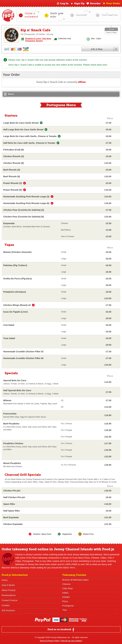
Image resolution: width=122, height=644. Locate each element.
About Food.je (9, 590)
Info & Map (97, 49)
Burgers (40, 41)
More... (73, 568)
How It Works (8, 585)
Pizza (65, 601)
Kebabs (66, 597)
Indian (65, 593)
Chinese (66, 584)
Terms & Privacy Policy (49, 641)
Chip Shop (47, 39)
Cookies (6, 605)
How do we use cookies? (72, 641)
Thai (64, 610)
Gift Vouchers (8, 610)
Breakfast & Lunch (33, 39)
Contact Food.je (10, 600)
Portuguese (30, 41)
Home (5, 580)
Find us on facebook (61, 630)
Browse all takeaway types (75, 580)
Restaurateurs (9, 595)
